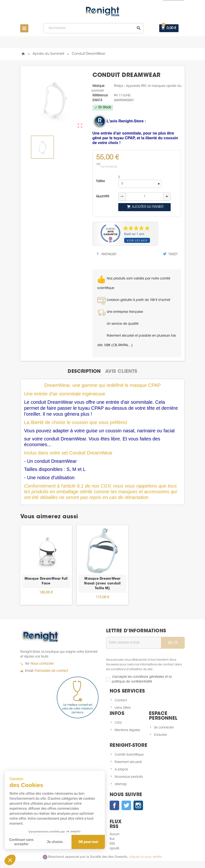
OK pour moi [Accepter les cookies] (88, 842)
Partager (106, 254)
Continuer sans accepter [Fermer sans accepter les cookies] (21, 842)
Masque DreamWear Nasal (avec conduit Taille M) (102, 584)
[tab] (84, 372)
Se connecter (164, 728)
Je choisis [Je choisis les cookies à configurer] (55, 842)
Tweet (170, 254)
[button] (10, 860)
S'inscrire (160, 735)
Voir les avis (137, 240)
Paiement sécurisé (128, 762)
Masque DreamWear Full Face (46, 581)
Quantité (103, 197)
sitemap (121, 784)
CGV (118, 723)
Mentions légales (127, 730)
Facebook (114, 805)
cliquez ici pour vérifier (145, 857)
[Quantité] (144, 197)
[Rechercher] (93, 28)
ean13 (97, 100)
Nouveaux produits (129, 777)
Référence (100, 96)
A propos (121, 770)
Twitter (126, 805)
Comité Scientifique (129, 755)
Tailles (100, 181)
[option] (46, 565)
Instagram (138, 805)
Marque (98, 86)
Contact (121, 701)
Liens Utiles (123, 708)
